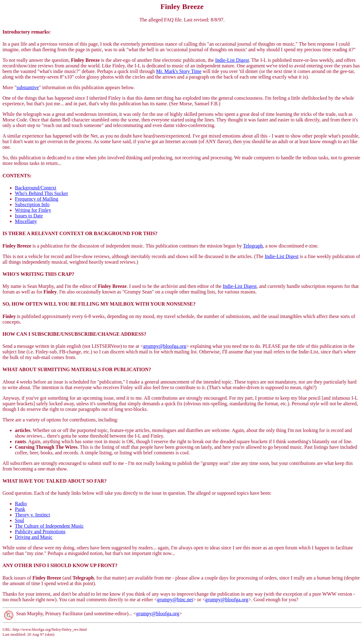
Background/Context (36, 188)
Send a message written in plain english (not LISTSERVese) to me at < (73, 346)
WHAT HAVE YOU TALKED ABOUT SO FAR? (55, 481)
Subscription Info (32, 205)
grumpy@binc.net (175, 600)
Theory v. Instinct (32, 515)
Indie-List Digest (232, 60)
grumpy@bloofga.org (165, 346)
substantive (28, 87)
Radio (21, 504)
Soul (19, 520)
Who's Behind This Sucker (41, 193)
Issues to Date (29, 216)
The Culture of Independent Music (49, 526)
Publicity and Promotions (40, 532)
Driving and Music (34, 537)
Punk (20, 509)
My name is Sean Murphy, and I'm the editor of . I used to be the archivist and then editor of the (113, 286)
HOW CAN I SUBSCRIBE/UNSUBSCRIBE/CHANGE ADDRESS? (74, 334)
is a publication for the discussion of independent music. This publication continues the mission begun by (123, 246)
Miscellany (26, 221)
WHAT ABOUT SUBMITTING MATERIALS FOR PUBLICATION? (77, 369)
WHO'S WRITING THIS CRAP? (38, 274)
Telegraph (253, 246)
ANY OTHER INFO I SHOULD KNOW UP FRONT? (60, 565)
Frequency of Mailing (37, 199)
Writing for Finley (33, 210)
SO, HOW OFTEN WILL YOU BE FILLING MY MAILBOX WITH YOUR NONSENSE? (99, 304)
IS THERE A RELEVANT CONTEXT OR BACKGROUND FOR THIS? (80, 233)
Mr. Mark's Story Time (179, 71)
